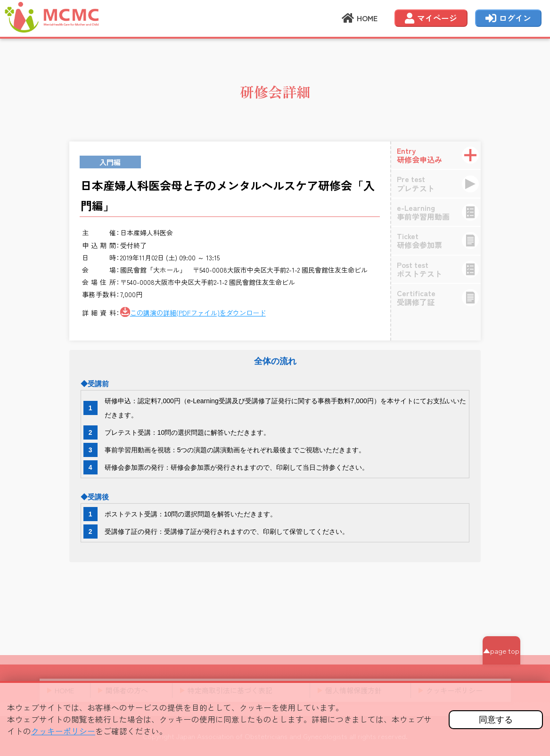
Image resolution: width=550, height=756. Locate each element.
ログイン (508, 19)
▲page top (501, 651)
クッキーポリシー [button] (63, 731)
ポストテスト (442, 269)
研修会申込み (442, 155)
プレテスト (442, 183)
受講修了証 (442, 297)
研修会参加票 (442, 240)
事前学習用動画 (442, 212)
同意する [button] (496, 720)
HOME (360, 19)
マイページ (431, 19)
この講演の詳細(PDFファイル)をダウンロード (198, 313)
